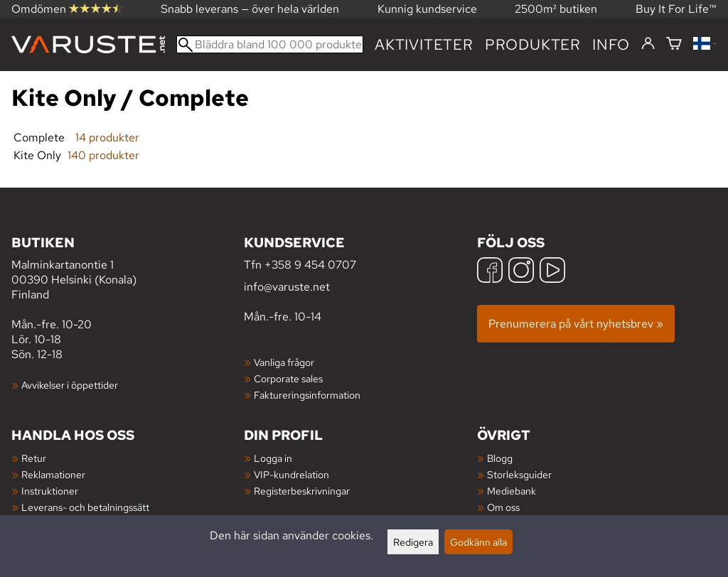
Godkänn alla (478, 542)
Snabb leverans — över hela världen (250, 9)
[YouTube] (552, 272)
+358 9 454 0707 (310, 265)
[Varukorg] (674, 44)
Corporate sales (288, 378)
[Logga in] (648, 44)
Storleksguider (519, 474)
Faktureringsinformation (307, 395)
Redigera (413, 542)
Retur (34, 458)
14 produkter (107, 137)
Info (611, 44)
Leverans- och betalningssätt (85, 507)
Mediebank (512, 491)
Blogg (500, 458)
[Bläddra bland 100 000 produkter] (270, 44)
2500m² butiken (556, 9)
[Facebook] (490, 272)
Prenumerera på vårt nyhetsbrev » (576, 324)
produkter (533, 44)
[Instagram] (521, 272)
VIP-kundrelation (291, 474)
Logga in (273, 458)
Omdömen (67, 9)
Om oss (503, 507)
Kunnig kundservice (427, 9)
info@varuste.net (287, 287)
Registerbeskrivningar (302, 491)
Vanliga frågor (284, 362)
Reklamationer (53, 474)
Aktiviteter (424, 44)
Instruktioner (50, 491)
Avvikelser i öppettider (70, 385)
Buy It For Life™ (676, 9)
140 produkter (103, 155)
